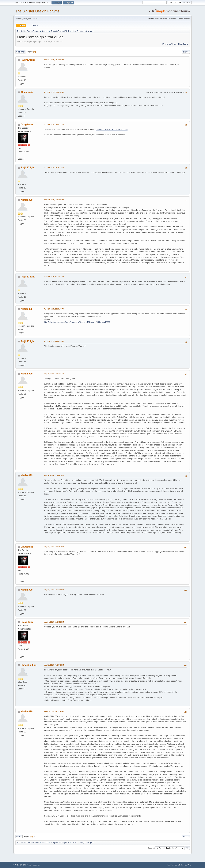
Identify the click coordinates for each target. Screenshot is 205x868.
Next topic (183, 44)
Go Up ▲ (188, 865)
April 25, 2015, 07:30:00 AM (54, 92)
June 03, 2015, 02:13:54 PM (54, 711)
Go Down (20, 52)
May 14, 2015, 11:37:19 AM (54, 374)
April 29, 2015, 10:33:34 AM (54, 277)
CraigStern (27, 124)
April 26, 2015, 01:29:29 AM (54, 167)
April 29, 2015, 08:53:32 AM (54, 200)
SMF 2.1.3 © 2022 (20, 865)
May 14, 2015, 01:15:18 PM (54, 590)
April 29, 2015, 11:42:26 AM (54, 341)
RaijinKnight (28, 60)
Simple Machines (34, 865)
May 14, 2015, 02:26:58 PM (54, 622)
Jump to (151, 848)
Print (186, 52)
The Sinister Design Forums (37, 11)
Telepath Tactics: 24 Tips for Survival (112, 129)
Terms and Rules (177, 865)
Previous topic (169, 44)
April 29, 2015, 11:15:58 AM (54, 309)
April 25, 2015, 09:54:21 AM (54, 124)
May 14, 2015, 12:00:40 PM (54, 475)
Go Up (19, 836)
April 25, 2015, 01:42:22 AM (54, 60)
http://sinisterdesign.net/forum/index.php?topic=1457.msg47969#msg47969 (77, 322)
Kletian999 (27, 200)
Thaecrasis (27, 92)
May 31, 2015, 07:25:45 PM (54, 665)
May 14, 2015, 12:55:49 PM (54, 547)
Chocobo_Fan (29, 665)
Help (168, 865)
